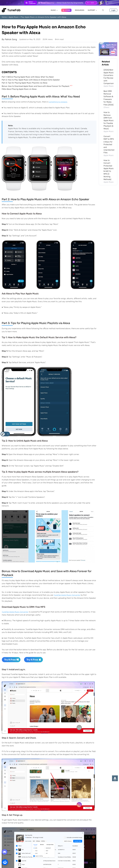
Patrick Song (11, 39)
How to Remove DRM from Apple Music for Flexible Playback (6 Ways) (109, 120)
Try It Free (12, 660)
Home (4, 17)
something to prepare (58, 102)
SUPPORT (92, 10)
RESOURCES (80, 10)
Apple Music (14, 17)
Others (106, 107)
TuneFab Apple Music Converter (67, 595)
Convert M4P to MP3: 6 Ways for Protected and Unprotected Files (109, 144)
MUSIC (54, 10)
